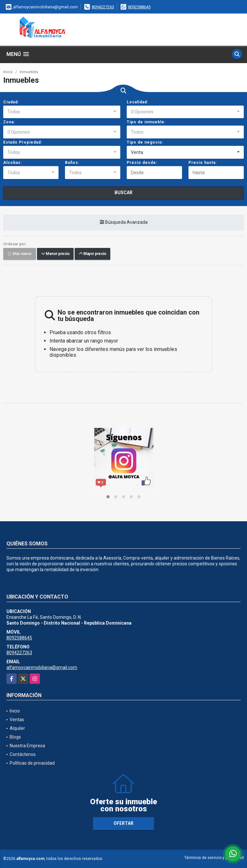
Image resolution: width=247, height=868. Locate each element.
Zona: (9, 122)
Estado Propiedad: (23, 142)
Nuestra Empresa (27, 746)
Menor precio (55, 254)
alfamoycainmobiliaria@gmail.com (42, 667)
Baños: (72, 163)
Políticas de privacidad (32, 763)
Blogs (15, 737)
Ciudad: (11, 102)
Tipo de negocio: (145, 142)
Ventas (17, 720)
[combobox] (62, 112)
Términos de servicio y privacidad (214, 858)
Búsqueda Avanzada (124, 222)
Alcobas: (13, 163)
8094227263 (103, 7)
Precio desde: (142, 163)
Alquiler (17, 728)
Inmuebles (29, 72)
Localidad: (137, 102)
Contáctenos (23, 754)
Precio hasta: (203, 163)
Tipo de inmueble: (146, 122)
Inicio (8, 72)
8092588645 (139, 7)
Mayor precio (92, 254)
